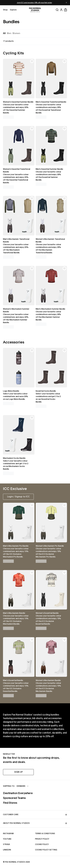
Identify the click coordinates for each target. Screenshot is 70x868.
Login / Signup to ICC (18, 497)
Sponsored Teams (18, 798)
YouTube (17, 839)
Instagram (18, 833)
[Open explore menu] (13, 10)
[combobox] (23, 786)
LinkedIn (17, 850)
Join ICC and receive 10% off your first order (34, 3)
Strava (16, 844)
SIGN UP (18, 772)
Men (9, 33)
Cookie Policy (51, 844)
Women (16, 33)
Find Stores (18, 803)
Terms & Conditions (51, 833)
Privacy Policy (51, 839)
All (4, 33)
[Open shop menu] (5, 10)
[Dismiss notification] (66, 3)
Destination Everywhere (18, 793)
